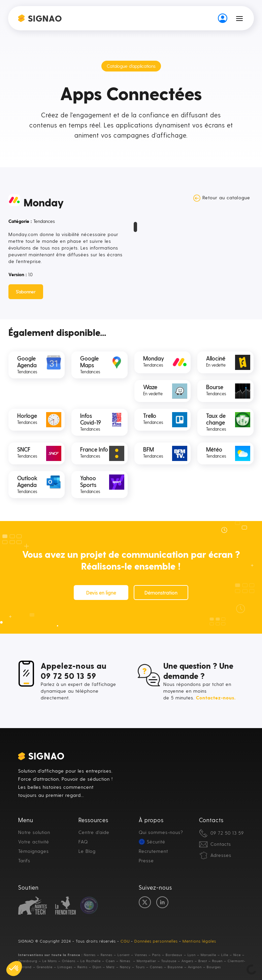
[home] (40, 18)
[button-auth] (223, 18)
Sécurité (156, 842)
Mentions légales (199, 941)
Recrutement (153, 851)
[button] (239, 18)
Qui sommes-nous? (161, 832)
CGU (125, 941)
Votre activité (34, 842)
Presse (146, 860)
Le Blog (87, 851)
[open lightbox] (135, 223)
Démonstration (161, 593)
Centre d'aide (94, 832)
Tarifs (24, 860)
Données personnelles (156, 941)
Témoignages (34, 851)
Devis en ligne (101, 593)
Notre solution (34, 832)
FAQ (83, 842)
